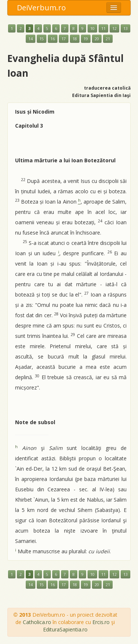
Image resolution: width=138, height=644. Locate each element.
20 (97, 39)
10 (92, 28)
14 (31, 39)
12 (114, 28)
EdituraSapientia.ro (65, 629)
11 (103, 28)
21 (108, 39)
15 (42, 39)
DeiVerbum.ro (41, 8)
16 (53, 39)
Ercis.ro (101, 622)
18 (75, 39)
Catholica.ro (37, 622)
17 (64, 39)
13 (125, 28)
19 (86, 39)
